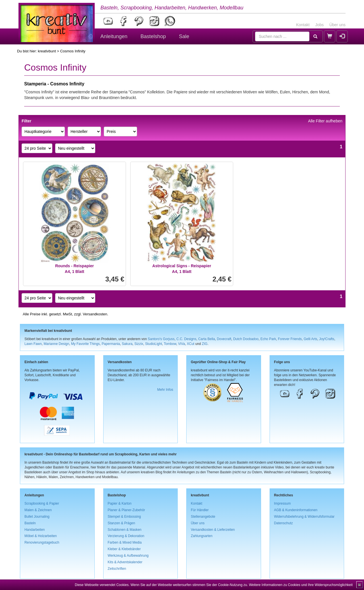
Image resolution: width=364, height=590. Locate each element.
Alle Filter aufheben (325, 121)
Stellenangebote (203, 517)
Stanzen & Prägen (122, 523)
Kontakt (303, 25)
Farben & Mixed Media (125, 542)
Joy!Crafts (327, 339)
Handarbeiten (35, 530)
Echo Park (268, 339)
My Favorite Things (85, 344)
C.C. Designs (186, 339)
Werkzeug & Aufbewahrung (128, 556)
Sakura (127, 344)
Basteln (30, 523)
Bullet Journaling (37, 517)
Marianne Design (56, 344)
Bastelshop (153, 36)
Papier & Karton (120, 503)
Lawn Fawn (33, 344)
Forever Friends (290, 339)
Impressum (283, 503)
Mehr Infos (165, 390)
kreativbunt (47, 51)
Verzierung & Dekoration (126, 536)
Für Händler (200, 510)
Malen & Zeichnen (38, 510)
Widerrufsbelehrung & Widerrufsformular (304, 517)
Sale (184, 36)
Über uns (337, 25)
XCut (191, 344)
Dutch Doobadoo (246, 339)
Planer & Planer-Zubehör (127, 510)
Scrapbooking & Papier (42, 503)
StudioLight (154, 344)
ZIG (205, 344)
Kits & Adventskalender (125, 562)
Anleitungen (114, 36)
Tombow (170, 344)
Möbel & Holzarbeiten (41, 536)
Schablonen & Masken (125, 530)
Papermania (111, 344)
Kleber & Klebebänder (124, 549)
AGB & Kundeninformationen (296, 510)
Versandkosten (95, 314)
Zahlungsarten (202, 536)
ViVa (181, 344)
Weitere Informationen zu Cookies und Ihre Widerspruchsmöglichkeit (301, 585)
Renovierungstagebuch (42, 542)
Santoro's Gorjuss (161, 339)
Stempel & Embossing (124, 517)
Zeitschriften (117, 569)
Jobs (320, 25)
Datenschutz (284, 523)
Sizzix (139, 344)
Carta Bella (207, 339)
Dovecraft (224, 339)
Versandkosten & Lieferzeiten (213, 530)
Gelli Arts (311, 339)
